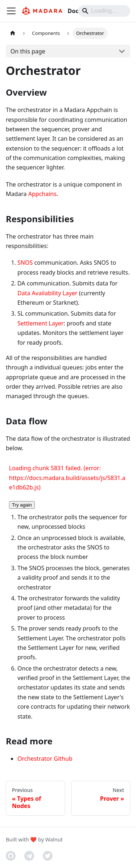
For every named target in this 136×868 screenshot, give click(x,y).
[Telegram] (29, 856)
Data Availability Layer (48, 293)
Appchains (42, 194)
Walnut (54, 839)
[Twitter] (48, 856)
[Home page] (13, 33)
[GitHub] (11, 856)
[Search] (104, 11)
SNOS (25, 263)
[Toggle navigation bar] (11, 11)
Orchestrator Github (45, 759)
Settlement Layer (40, 323)
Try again (22, 505)
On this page (28, 51)
